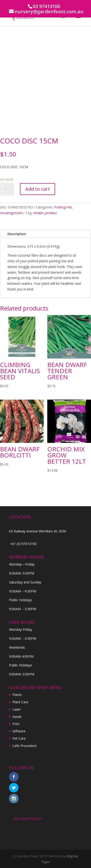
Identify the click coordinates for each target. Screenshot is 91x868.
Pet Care (19, 738)
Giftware (19, 731)
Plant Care (20, 702)
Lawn (17, 709)
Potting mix (63, 207)
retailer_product (45, 213)
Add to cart (38, 189)
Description (17, 234)
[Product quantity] (7, 189)
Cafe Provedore (24, 746)
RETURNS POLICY (28, 819)
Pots (16, 724)
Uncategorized (11, 213)
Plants (17, 695)
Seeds (17, 717)
